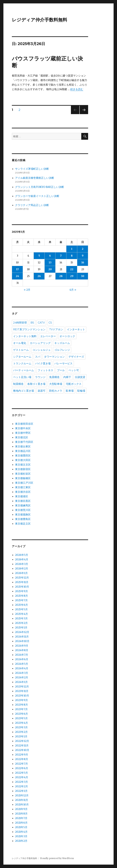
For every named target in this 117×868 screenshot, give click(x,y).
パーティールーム (24, 370)
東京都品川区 (23, 451)
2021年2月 (21, 841)
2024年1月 (21, 682)
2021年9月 (21, 809)
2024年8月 (22, 650)
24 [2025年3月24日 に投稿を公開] (17, 276)
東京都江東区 (23, 487)
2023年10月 (22, 696)
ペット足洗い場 (22, 377)
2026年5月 (22, 555)
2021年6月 (21, 823)
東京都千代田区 (24, 442)
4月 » (73, 290)
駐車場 (70, 391)
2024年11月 (22, 637)
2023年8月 (22, 705)
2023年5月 (21, 718)
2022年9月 (22, 755)
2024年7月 (22, 655)
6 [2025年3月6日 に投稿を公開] (50, 256)
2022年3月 (22, 782)
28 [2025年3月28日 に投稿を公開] (61, 276)
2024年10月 (22, 641)
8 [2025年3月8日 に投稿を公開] (72, 256)
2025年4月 (22, 614)
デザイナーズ (76, 357)
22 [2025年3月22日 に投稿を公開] (72, 269)
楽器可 (42, 391)
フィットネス (45, 370)
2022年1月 (21, 791)
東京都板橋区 (23, 478)
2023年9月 (22, 700)
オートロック (67, 336)
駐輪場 (81, 391)
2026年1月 (21, 573)
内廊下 (67, 377)
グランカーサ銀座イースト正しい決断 (37, 196)
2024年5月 (22, 664)
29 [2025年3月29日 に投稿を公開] (72, 276)
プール (61, 370)
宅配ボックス (74, 384)
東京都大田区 (23, 460)
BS (32, 323)
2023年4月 (22, 723)
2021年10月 (22, 804)
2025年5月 (21, 609)
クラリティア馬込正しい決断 (32, 205)
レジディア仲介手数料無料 (40, 20)
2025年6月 (22, 605)
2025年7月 (21, 600)
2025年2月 (21, 623)
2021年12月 (22, 795)
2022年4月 (22, 777)
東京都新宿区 (23, 469)
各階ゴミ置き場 (36, 384)
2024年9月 (22, 646)
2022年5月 (22, 773)
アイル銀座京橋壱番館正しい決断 (35, 178)
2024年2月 (22, 677)
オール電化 (20, 343)
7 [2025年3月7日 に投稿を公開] (61, 256)
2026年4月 (22, 559)
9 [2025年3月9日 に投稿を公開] (83, 256)
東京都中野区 (23, 433)
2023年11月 (22, 691)
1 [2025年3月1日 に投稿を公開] (72, 249)
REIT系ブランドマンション (29, 329)
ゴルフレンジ (62, 350)
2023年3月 (21, 727)
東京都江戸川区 (24, 483)
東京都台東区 (23, 446)
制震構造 (18, 384)
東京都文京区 (23, 465)
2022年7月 (22, 764)
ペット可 (74, 370)
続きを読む (77, 89)
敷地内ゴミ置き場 (24, 391)
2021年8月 (21, 814)
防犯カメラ (56, 391)
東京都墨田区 (23, 455)
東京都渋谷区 (23, 492)
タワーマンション (54, 357)
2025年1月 (21, 627)
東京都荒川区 (23, 510)
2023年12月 (22, 686)
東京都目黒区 (23, 501)
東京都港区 (22, 496)
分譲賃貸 (80, 377)
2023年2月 (21, 732)
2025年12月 (22, 578)
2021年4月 (21, 832)
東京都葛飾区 (23, 514)
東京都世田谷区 (24, 424)
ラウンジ (40, 377)
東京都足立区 (23, 524)
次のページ (83, 114)
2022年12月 (22, 741)
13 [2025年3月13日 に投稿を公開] (50, 262)
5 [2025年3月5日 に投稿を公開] (39, 256)
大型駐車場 (56, 384)
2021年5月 (21, 827)
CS (50, 323)
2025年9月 (22, 591)
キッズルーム (62, 343)
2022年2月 (22, 786)
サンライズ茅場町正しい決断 (32, 169)
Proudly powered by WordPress (57, 858)
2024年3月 (22, 673)
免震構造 (54, 377)
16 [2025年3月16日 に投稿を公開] (83, 262)
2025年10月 (22, 587)
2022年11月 (22, 745)
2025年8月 (22, 596)
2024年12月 (22, 632)
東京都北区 (22, 437)
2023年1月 (21, 736)
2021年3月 (21, 836)
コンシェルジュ (42, 350)
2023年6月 (22, 714)
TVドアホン (56, 329)
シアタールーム (22, 357)
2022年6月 (22, 768)
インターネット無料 (25, 336)
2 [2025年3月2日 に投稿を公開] (83, 249)
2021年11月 (22, 800)
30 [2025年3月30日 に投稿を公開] (83, 276)
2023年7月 (21, 709)
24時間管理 (20, 323)
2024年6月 (22, 659)
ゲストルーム (21, 350)
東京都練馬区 (23, 505)
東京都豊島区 (23, 519)
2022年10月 (22, 750)
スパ (38, 357)
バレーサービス (63, 363)
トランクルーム (22, 363)
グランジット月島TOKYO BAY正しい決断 (40, 187)
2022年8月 (22, 759)
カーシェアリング (40, 343)
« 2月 (27, 290)
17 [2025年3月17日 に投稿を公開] (17, 269)
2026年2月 (22, 568)
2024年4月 (22, 668)
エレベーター (48, 336)
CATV (41, 323)
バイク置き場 (43, 363)
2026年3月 (22, 564)
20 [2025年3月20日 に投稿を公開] (50, 269)
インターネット (76, 329)
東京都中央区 (23, 428)
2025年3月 (21, 618)
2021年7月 (21, 818)
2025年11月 (22, 582)
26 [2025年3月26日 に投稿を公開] (39, 276)
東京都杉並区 (23, 474)
